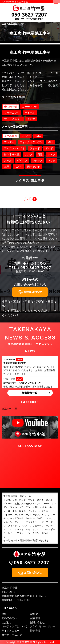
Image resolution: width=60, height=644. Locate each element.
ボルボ (49, 148)
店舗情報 (35, 618)
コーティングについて (14, 626)
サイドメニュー (13, 119)
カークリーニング (12, 635)
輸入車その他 (12, 154)
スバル (8, 161)
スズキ (18, 167)
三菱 (7, 167)
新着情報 (35, 631)
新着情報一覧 (30, 393)
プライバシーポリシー (42, 626)
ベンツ (26, 136)
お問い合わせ (37, 622)
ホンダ (28, 154)
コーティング (30, 107)
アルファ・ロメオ (14, 148)
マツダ (52, 161)
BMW (38, 136)
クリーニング (12, 113)
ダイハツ (22, 161)
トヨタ (52, 154)
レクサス (37, 161)
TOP (4, 614)
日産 (40, 154)
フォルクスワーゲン (31, 142)
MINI (50, 142)
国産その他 (34, 167)
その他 (31, 119)
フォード (35, 148)
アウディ (9, 142)
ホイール (30, 113)
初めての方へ (9, 618)
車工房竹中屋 (9, 409)
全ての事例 (11, 107)
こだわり (7, 622)
